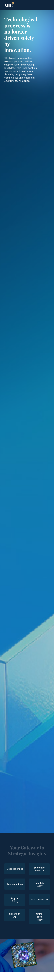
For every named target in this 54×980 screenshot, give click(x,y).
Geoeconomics (15, 869)
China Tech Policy (39, 917)
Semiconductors (39, 899)
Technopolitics (15, 884)
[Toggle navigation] (48, 5)
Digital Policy (15, 900)
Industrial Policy (39, 885)
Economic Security (39, 869)
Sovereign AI (15, 915)
